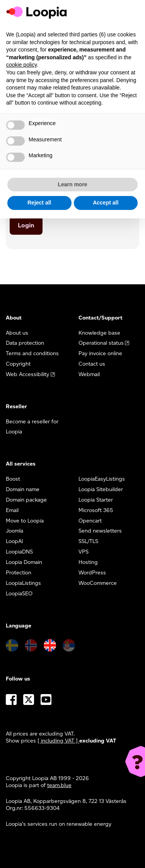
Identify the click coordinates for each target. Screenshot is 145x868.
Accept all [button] (106, 203)
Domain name (23, 489)
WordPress (92, 573)
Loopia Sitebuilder (101, 489)
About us (17, 333)
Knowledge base (99, 333)
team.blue (59, 785)
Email (12, 510)
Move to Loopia (25, 521)
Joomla (14, 531)
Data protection (25, 343)
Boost (13, 479)
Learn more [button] (72, 184)
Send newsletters (100, 531)
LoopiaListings (23, 583)
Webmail (89, 374)
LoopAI (14, 541)
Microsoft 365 (96, 510)
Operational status (101, 343)
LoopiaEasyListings (102, 479)
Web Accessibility (27, 374)
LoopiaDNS (19, 552)
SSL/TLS (88, 541)
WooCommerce (98, 583)
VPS (84, 552)
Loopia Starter (96, 500)
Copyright (18, 364)
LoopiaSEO (19, 594)
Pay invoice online (100, 353)
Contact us (92, 364)
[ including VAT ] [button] (58, 741)
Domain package (26, 500)
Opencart (90, 521)
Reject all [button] (39, 203)
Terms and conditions (32, 353)
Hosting (88, 562)
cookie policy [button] (21, 65)
